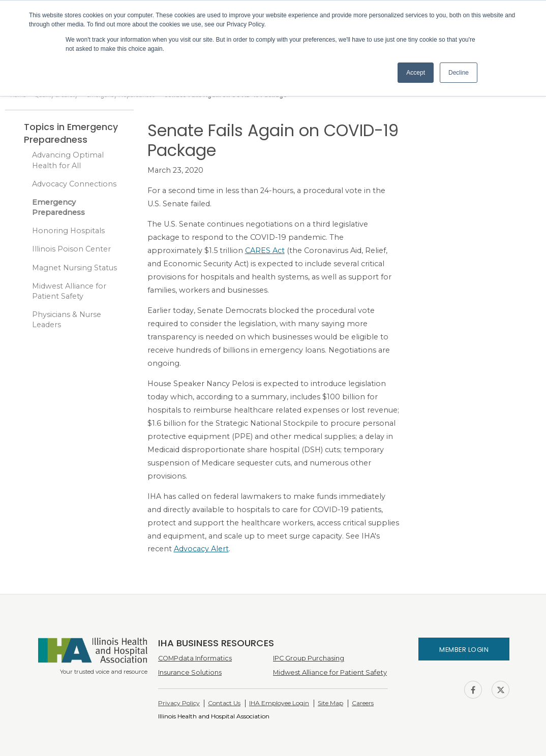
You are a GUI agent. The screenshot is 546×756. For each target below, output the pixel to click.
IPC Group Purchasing (309, 658)
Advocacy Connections (74, 184)
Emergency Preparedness (58, 207)
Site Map (330, 703)
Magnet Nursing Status (74, 268)
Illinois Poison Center (71, 249)
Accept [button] (416, 73)
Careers (363, 703)
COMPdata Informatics (195, 658)
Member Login (464, 650)
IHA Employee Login (279, 703)
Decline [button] (459, 73)
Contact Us (224, 703)
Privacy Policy (179, 703)
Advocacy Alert (201, 549)
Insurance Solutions (190, 672)
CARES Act (265, 250)
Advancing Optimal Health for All (68, 160)
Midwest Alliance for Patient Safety (69, 291)
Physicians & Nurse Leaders (67, 320)
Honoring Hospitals (68, 231)
